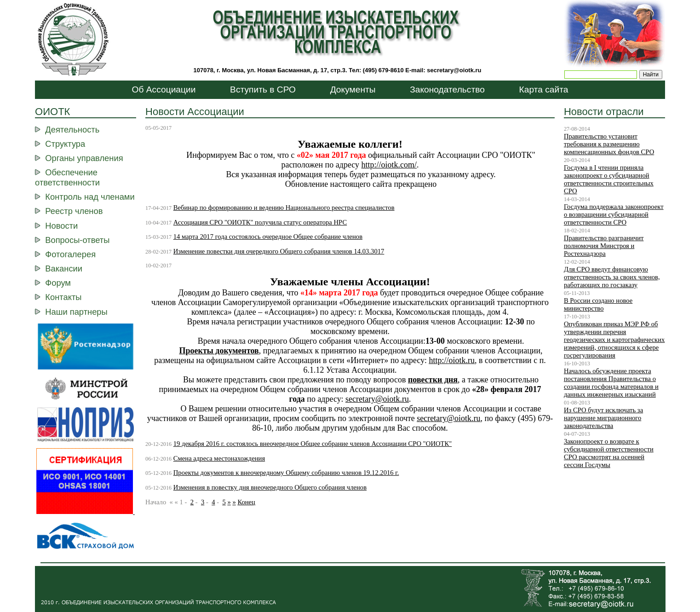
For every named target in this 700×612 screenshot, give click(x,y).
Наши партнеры (76, 312)
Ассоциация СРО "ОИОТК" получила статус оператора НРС (260, 222)
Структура (65, 144)
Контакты (63, 297)
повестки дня (433, 380)
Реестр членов (74, 211)
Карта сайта (544, 89)
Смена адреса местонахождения (219, 458)
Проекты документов (219, 351)
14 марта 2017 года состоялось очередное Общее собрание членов (268, 237)
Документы (353, 89)
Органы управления (84, 158)
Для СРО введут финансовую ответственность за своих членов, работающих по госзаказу (612, 277)
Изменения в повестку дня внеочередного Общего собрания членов (270, 487)
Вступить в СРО (263, 89)
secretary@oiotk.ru (454, 70)
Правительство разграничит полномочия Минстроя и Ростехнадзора (604, 246)
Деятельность (72, 130)
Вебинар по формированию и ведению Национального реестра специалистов (284, 208)
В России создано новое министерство (598, 304)
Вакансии (64, 268)
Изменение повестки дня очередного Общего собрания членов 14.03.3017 (279, 251)
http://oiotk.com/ (389, 165)
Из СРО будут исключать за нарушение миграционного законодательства (603, 418)
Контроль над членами (90, 197)
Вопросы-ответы (77, 240)
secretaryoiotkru (448, 418)
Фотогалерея (70, 254)
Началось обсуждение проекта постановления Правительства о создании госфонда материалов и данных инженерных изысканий (611, 383)
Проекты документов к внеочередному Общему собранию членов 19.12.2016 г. (286, 473)
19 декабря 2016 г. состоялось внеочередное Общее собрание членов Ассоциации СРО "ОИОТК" (313, 444)
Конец (246, 502)
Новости (61, 226)
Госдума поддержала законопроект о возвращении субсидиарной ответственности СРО (614, 214)
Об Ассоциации (164, 89)
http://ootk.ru (452, 360)
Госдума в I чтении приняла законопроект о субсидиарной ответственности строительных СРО (609, 179)
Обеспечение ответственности (67, 177)
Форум (58, 283)
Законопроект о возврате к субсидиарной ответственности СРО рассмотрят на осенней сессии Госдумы (609, 453)
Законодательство (447, 89)
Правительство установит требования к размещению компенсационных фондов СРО (609, 144)
